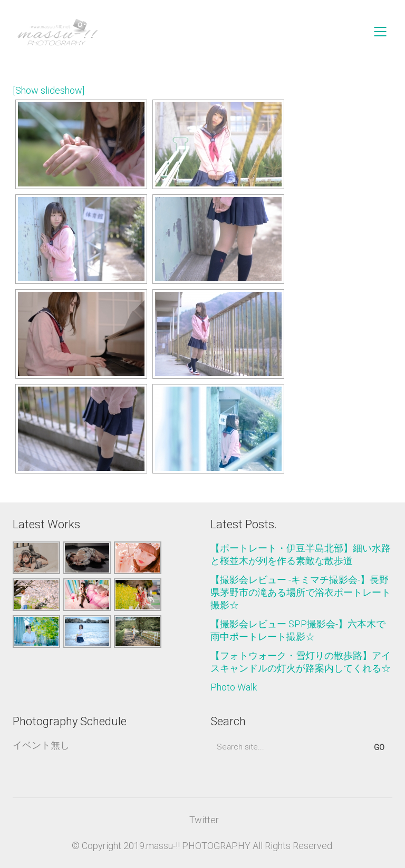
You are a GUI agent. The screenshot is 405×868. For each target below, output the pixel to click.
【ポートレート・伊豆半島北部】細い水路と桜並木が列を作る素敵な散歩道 (301, 554)
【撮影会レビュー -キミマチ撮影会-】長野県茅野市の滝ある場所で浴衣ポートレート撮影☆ (301, 592)
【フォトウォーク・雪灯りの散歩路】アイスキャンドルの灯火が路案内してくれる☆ (301, 662)
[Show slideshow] (49, 90)
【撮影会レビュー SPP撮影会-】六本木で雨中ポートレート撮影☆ (298, 630)
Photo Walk (234, 687)
